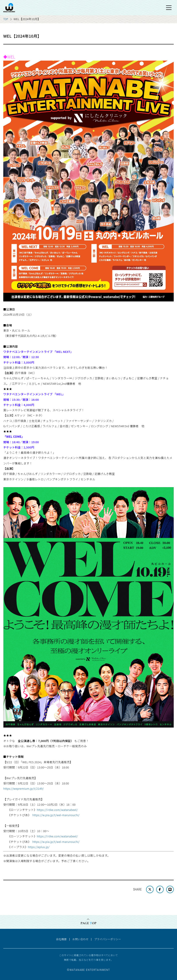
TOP (6, 19)
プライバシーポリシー (108, 939)
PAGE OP (88, 923)
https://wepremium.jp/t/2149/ (24, 788)
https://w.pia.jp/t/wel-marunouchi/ (56, 815)
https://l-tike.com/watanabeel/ (57, 810)
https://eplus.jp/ (39, 847)
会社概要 (61, 939)
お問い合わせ (81, 939)
